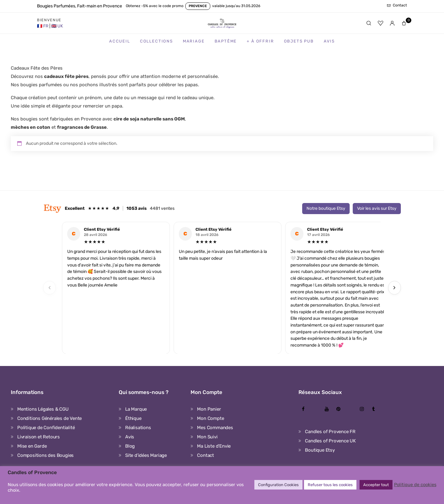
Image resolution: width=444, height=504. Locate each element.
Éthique (133, 418)
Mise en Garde (32, 446)
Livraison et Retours (39, 437)
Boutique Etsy (320, 450)
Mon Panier (209, 409)
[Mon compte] (392, 23)
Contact (206, 455)
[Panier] (404, 23)
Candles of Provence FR (330, 432)
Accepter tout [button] (376, 485)
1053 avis (137, 208)
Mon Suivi (207, 437)
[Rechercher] (369, 23)
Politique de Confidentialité (46, 428)
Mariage (194, 41)
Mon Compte (210, 418)
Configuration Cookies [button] (278, 485)
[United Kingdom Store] (57, 26)
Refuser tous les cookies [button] (330, 485)
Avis (329, 41)
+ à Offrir (260, 41)
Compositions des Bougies (45, 455)
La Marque (136, 409)
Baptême (226, 41)
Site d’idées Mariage (146, 455)
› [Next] (394, 288)
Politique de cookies (415, 485)
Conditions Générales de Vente (49, 418)
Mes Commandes (215, 428)
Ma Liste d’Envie (214, 446)
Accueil (120, 41)
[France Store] (43, 26)
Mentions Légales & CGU (43, 409)
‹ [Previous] (50, 288)
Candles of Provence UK (330, 441)
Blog (130, 446)
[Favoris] (380, 23)
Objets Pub (299, 41)
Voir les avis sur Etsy (377, 208)
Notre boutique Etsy (326, 208)
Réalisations (138, 428)
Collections (156, 41)
